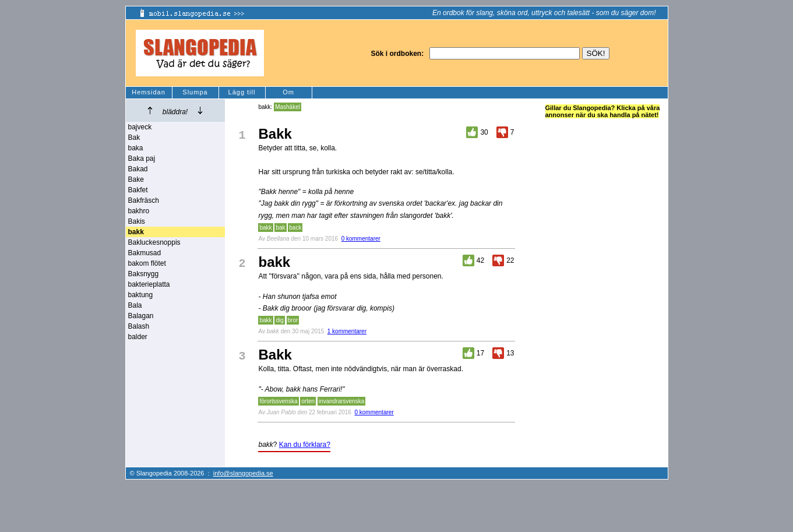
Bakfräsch (144, 200)
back (295, 228)
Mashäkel (288, 107)
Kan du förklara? (305, 445)
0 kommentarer (361, 239)
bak (280, 228)
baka (136, 148)
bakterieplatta (149, 284)
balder (138, 337)
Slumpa (195, 92)
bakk (265, 228)
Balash (139, 326)
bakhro (139, 211)
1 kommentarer (347, 331)
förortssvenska (278, 401)
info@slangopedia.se (243, 473)
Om (288, 92)
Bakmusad (145, 253)
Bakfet (138, 190)
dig (279, 320)
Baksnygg (144, 274)
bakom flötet (147, 263)
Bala (135, 305)
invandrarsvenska (341, 401)
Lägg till (242, 92)
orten (308, 401)
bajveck (140, 127)
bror (293, 320)
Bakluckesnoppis (154, 242)
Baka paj (142, 158)
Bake (136, 179)
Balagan (141, 316)
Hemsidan (149, 92)
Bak (134, 138)
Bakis (137, 221)
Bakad (138, 169)
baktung (141, 295)
